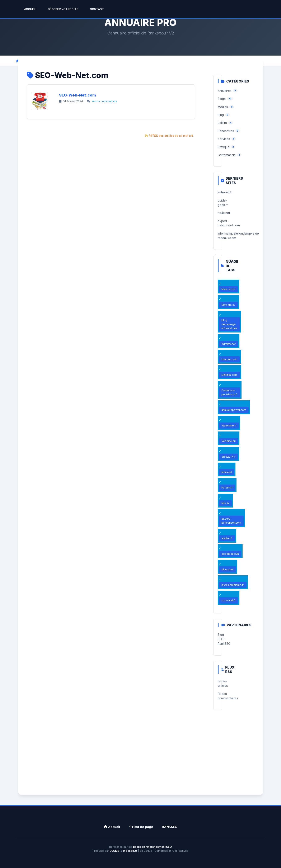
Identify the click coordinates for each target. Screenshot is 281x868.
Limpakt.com (229, 359)
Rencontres (226, 131)
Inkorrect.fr (228, 289)
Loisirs (222, 123)
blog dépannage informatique (229, 324)
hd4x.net (224, 213)
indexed (227, 472)
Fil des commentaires (228, 696)
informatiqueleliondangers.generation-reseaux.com (245, 236)
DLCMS (115, 851)
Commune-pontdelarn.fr (230, 392)
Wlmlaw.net (229, 344)
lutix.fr (225, 503)
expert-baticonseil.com (229, 223)
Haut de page (141, 827)
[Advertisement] (141, 757)
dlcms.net (228, 569)
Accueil (30, 9)
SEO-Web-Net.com (78, 95)
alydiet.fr (227, 538)
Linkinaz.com (230, 375)
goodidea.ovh (230, 554)
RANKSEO (170, 827)
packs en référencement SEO (152, 847)
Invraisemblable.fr (233, 585)
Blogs (222, 99)
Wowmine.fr (229, 426)
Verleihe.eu (229, 441)
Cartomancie (227, 155)
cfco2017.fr (228, 457)
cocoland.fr (229, 600)
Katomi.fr (227, 488)
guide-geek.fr (223, 203)
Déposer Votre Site (63, 9)
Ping (221, 115)
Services (224, 139)
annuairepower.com (234, 410)
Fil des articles (223, 683)
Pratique (224, 147)
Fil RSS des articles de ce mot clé (171, 136)
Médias (223, 107)
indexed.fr (130, 851)
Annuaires (225, 91)
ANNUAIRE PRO (140, 22)
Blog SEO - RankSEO (224, 639)
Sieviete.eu (228, 305)
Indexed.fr (225, 192)
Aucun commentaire (105, 101)
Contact (97, 9)
